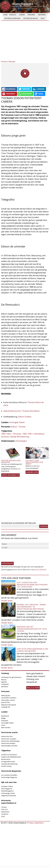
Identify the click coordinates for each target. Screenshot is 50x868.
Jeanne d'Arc (6, 702)
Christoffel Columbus (9, 698)
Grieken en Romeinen (9, 755)
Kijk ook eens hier (9, 782)
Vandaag (13, 15)
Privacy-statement (35, 823)
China (3, 725)
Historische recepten (9, 739)
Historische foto (7, 736)
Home (5, 15)
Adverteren (5, 812)
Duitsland (5, 721)
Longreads (5, 684)
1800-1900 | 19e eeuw (11, 434)
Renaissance (6, 759)
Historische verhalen (12, 18)
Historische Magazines (11, 771)
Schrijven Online (7, 786)
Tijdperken (42, 15)
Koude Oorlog (6, 766)
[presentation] (19, 554)
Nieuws (12, 62)
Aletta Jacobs (6, 695)
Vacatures (5, 814)
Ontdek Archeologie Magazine (11, 461)
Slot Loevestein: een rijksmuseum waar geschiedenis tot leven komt (32, 585)
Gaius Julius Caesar (8, 700)
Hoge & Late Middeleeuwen (11, 757)
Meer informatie (10, 475)
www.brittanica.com (12, 411)
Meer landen (6, 727)
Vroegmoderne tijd (8, 761)
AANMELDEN (32, 472)
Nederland (5, 716)
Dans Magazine (7, 789)
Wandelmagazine (7, 791)
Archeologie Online (8, 793)
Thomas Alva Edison (31, 411)
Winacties (5, 687)
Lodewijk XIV (6, 707)
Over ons (4, 809)
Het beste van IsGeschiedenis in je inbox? (34, 462)
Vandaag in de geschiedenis (11, 677)
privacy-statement (40, 570)
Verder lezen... (7, 601)
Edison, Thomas (18, 427)
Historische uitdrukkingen (10, 741)
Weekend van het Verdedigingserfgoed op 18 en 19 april (32, 629)
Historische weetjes (8, 743)
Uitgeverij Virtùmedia (9, 796)
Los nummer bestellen (9, 775)
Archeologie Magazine (9, 777)
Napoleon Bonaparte (9, 705)
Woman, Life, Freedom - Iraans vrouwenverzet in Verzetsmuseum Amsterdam (31, 607)
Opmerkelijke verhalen (9, 746)
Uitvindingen (21, 441)
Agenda (4, 682)
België (3, 718)
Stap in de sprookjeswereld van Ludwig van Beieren (32, 650)
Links (3, 816)
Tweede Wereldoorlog (9, 764)
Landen (22, 15)
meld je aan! (33, 688)
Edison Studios (25, 417)
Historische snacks (30, 18)
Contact (4, 807)
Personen (31, 15)
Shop (43, 18)
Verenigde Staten (17, 422)
